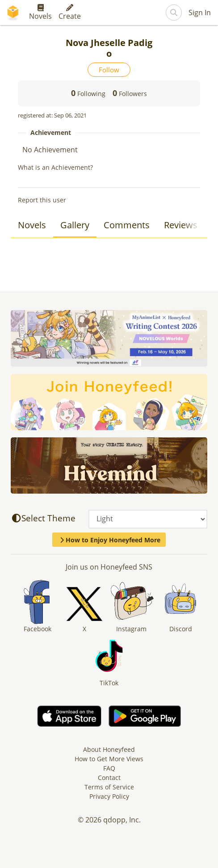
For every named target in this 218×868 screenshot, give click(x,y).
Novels (40, 13)
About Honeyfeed (109, 749)
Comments (127, 225)
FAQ (109, 768)
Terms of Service (109, 787)
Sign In (200, 13)
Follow (109, 70)
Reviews (181, 225)
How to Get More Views (109, 759)
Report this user (42, 200)
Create (70, 13)
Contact (109, 778)
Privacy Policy (109, 796)
